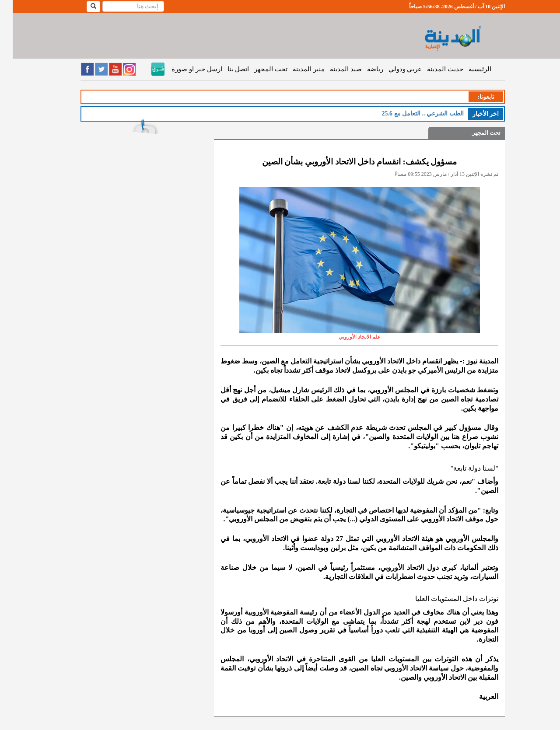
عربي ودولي (393, 69)
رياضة (362, 69)
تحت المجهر (258, 69)
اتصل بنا (226, 69)
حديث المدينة (432, 69)
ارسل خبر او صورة (184, 69)
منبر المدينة (296, 69)
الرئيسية (467, 69)
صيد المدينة (333, 69)
